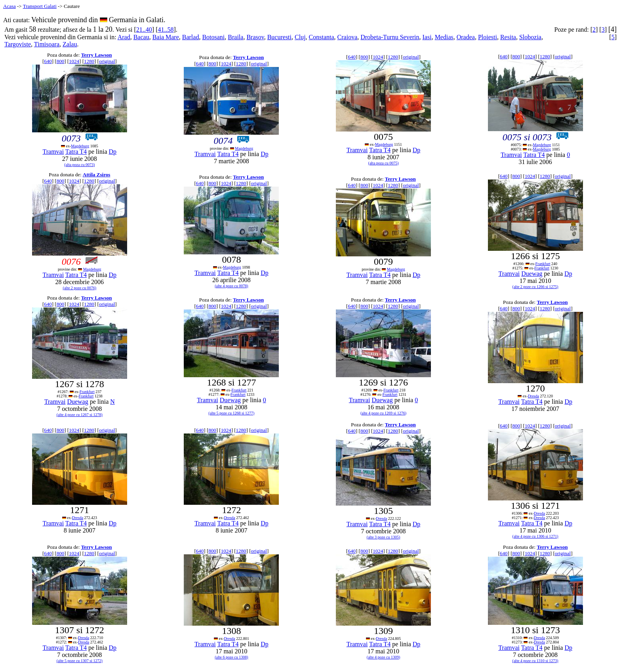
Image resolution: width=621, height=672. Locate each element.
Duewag (532, 274)
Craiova (348, 37)
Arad (124, 37)
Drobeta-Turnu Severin (390, 37)
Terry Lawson (97, 55)
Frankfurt (543, 264)
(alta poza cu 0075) (384, 163)
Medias (444, 37)
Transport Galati (40, 6)
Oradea (466, 37)
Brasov (255, 37)
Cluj (300, 37)
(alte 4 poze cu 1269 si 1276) (383, 413)
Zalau (70, 44)
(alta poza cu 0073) (79, 165)
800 (61, 61)
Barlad (191, 37)
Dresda (533, 396)
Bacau (141, 37)
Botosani (213, 37)
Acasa (10, 6)
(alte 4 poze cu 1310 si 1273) (535, 661)
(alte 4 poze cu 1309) (383, 657)
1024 (74, 61)
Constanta (322, 37)
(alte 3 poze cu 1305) (383, 537)
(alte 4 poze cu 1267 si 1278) (80, 415)
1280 (89, 61)
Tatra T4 (76, 152)
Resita (508, 37)
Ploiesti (488, 37)
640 (48, 61)
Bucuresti (279, 37)
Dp (113, 152)
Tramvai (53, 152)
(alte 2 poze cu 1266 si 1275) (535, 287)
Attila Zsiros (96, 175)
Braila (235, 37)
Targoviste (18, 44)
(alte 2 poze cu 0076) (80, 288)
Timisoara (47, 44)
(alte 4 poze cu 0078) (231, 286)
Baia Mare (166, 37)
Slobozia (530, 37)
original (107, 61)
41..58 (166, 30)
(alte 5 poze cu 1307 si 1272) (80, 661)
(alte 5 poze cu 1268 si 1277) (231, 413)
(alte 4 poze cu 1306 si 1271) (535, 536)
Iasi (427, 37)
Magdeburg (80, 146)
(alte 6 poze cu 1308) (231, 657)
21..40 (144, 30)
